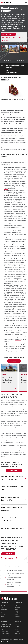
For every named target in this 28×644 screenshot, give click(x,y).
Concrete (20, 38)
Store (11, 640)
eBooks (16, 609)
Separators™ (9, 252)
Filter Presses (18, 340)
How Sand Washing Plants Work (15, 65)
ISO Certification (18, 628)
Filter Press (18, 442)
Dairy (2, 613)
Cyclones (13, 215)
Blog (16, 635)
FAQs (7, 71)
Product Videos (18, 613)
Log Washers (11, 173)
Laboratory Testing (5, 631)
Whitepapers (17, 616)
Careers (16, 630)
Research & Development (6, 635)
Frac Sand (6, 40)
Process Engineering (5, 633)
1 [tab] (4, 60)
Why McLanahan (11, 69)
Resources (9, 67)
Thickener (14, 318)
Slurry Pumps (18, 190)
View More (14, 361)
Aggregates (6, 38)
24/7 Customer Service (6, 626)
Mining (2, 616)
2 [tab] (6, 60)
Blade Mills (14, 171)
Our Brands (17, 631)
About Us (18, 621)
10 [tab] (24, 60)
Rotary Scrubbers (20, 173)
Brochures (17, 606)
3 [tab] (9, 60)
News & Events (17, 633)
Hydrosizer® (7, 243)
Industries (5, 603)
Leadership (17, 626)
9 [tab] (22, 60)
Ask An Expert (14, 470)
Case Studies (17, 607)
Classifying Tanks (8, 245)
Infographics (17, 611)
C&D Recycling (4, 609)
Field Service (4, 628)
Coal (13, 38)
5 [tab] (13, 60)
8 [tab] (19, 60)
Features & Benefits (11, 73)
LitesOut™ (14, 266)
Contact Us (8, 554)
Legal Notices (15, 640)
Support (4, 621)
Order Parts (3, 630)
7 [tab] (17, 60)
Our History (17, 624)
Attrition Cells (8, 171)
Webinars (16, 615)
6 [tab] (15, 60)
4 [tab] (11, 60)
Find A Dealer (9, 558)
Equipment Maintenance (6, 624)
